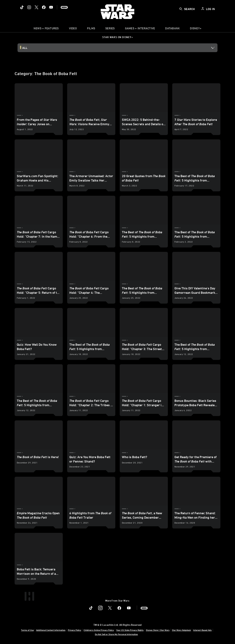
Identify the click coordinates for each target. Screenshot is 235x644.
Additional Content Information (51, 630)
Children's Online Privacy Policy (99, 630)
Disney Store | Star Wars (158, 630)
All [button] (25, 48)
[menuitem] (73, 29)
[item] (46, 29)
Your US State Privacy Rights (130, 630)
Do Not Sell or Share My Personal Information (116, 634)
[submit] (181, 9)
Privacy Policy (75, 630)
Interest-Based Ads (202, 630)
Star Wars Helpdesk (181, 630)
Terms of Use (27, 630)
